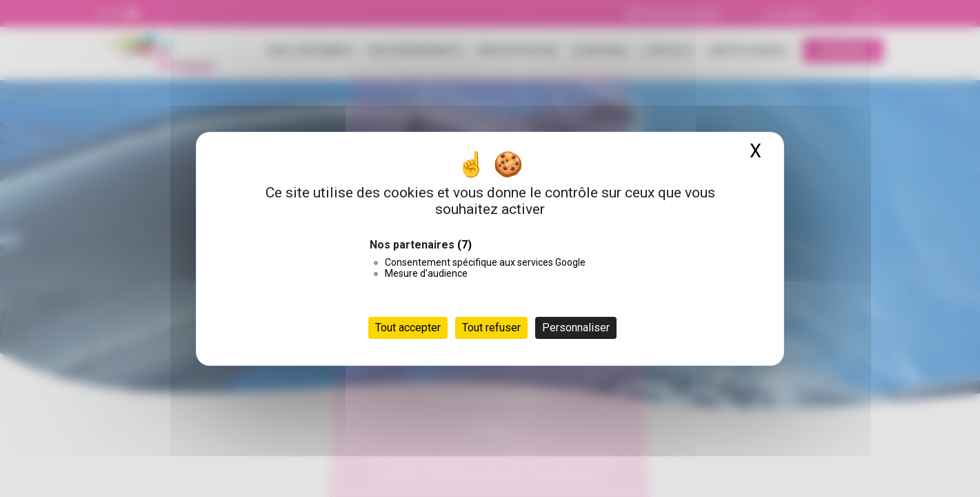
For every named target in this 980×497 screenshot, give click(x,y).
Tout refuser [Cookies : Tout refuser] (491, 328)
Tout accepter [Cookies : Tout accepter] (408, 328)
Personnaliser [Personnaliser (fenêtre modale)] (576, 328)
